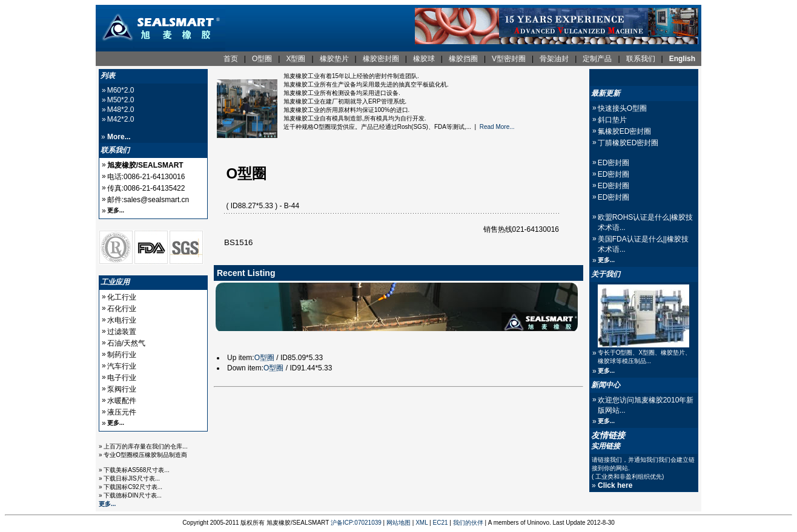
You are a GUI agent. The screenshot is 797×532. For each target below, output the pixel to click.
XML (422, 523)
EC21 (441, 523)
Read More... (497, 127)
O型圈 (264, 358)
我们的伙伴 (468, 523)
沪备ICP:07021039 (356, 523)
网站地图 (398, 523)
